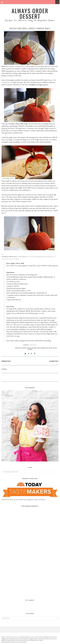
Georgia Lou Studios (34, 637)
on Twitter (30, 257)
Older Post (54, 361)
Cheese (24, 348)
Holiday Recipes (32, 348)
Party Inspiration (43, 348)
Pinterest (36, 257)
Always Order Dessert (30, 13)
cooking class (19, 66)
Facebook (47, 257)
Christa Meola (54, 637)
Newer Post (6, 361)
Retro (50, 348)
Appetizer (18, 348)
